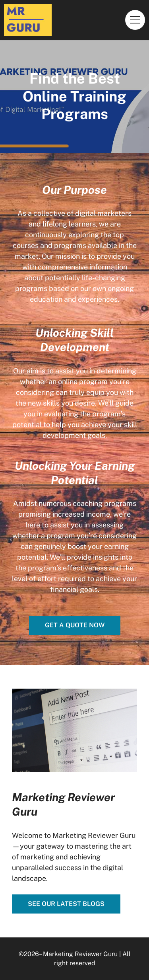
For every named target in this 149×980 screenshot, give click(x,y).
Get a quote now (75, 625)
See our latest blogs (66, 904)
